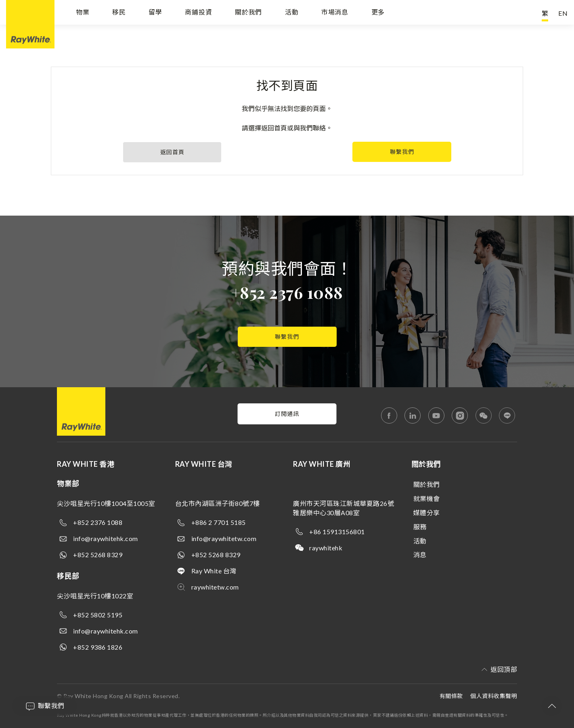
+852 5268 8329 (98, 555)
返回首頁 (172, 152)
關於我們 (248, 13)
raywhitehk (326, 548)
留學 (155, 13)
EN (563, 13)
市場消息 (335, 13)
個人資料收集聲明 (494, 696)
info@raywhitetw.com (224, 538)
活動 (292, 13)
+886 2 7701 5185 (219, 522)
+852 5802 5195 (98, 615)
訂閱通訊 (287, 414)
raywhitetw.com (215, 587)
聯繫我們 (402, 152)
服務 (420, 527)
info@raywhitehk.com (106, 538)
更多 (378, 13)
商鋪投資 (198, 13)
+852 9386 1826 (98, 647)
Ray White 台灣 (214, 571)
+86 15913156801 (337, 532)
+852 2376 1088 (287, 292)
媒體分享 (427, 513)
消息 (420, 555)
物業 (83, 13)
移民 (119, 13)
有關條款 (451, 696)
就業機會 (427, 498)
